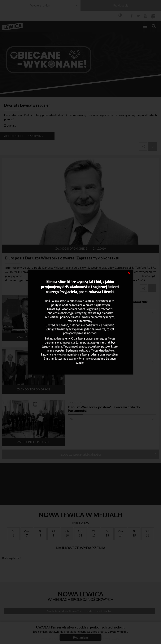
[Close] (129, 273)
